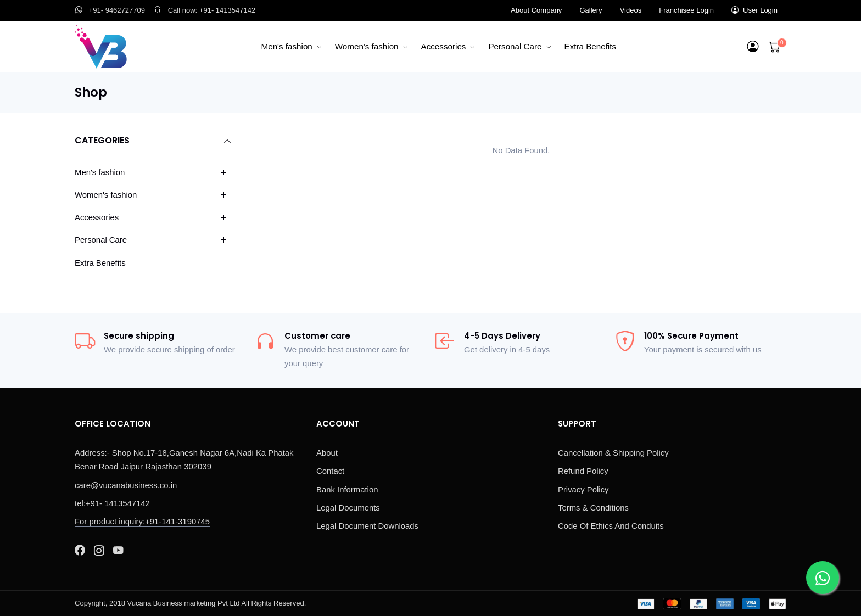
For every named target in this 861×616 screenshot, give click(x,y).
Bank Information (347, 490)
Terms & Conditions (593, 508)
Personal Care (515, 46)
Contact (330, 471)
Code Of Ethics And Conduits (611, 526)
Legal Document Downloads (367, 526)
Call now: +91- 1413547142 (205, 10)
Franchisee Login (686, 10)
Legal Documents (348, 508)
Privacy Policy (583, 490)
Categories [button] (153, 141)
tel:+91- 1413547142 (112, 503)
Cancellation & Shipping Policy (613, 453)
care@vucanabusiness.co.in (126, 485)
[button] (753, 46)
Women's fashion (367, 46)
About (327, 453)
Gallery (591, 10)
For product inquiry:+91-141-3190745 (142, 522)
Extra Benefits (591, 46)
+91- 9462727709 (110, 10)
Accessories (444, 46)
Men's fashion (287, 46)
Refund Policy (583, 471)
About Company (536, 10)
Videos (631, 10)
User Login (754, 10)
